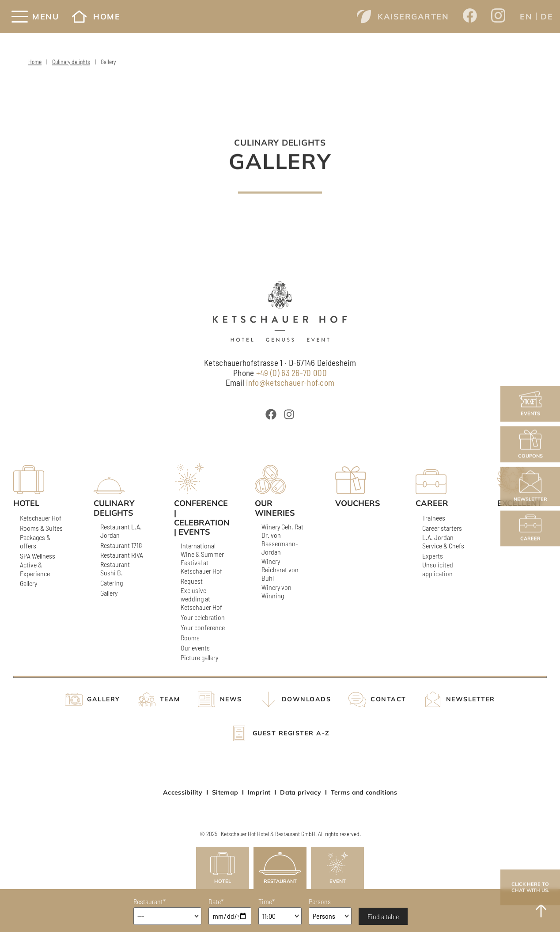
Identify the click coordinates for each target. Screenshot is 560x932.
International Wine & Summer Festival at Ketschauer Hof (202, 558)
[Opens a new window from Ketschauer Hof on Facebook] (470, 16)
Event (337, 868)
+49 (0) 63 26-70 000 (291, 373)
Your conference (203, 627)
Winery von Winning (276, 591)
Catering (112, 583)
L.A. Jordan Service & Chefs (443, 541)
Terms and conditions (364, 792)
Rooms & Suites (41, 528)
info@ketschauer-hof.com (290, 382)
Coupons (530, 444)
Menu (45, 17)
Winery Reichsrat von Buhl (280, 569)
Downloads (306, 699)
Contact (388, 699)
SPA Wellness (38, 556)
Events (530, 404)
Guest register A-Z (291, 733)
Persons (320, 901)
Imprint (259, 792)
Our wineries (275, 508)
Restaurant (280, 868)
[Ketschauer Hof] (280, 311)
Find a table (383, 916)
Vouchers (358, 503)
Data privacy (301, 792)
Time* (267, 901)
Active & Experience (35, 569)
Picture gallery (199, 657)
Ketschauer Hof (41, 518)
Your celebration (203, 617)
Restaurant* (149, 901)
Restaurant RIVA (122, 555)
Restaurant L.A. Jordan (121, 531)
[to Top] (541, 911)
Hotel (223, 868)
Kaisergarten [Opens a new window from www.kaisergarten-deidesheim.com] (403, 17)
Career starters (442, 528)
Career (530, 528)
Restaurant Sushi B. (115, 568)
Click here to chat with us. (530, 887)
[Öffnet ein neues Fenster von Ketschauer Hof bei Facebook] (271, 414)
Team (170, 699)
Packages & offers (35, 541)
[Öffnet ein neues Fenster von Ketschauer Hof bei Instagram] (289, 414)
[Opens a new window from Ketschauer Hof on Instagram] (498, 17)
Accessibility (183, 792)
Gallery (28, 583)
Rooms (190, 637)
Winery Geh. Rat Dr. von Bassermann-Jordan (282, 539)
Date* (216, 901)
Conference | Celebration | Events (199, 517)
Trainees (434, 518)
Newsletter (530, 487)
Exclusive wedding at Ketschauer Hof (201, 599)
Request (192, 581)
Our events (195, 648)
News (231, 699)
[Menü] (20, 17)
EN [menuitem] (526, 17)
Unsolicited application (438, 569)
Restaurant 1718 (121, 545)
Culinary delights (71, 63)
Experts (433, 556)
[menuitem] (526, 16)
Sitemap (225, 792)
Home (96, 17)
